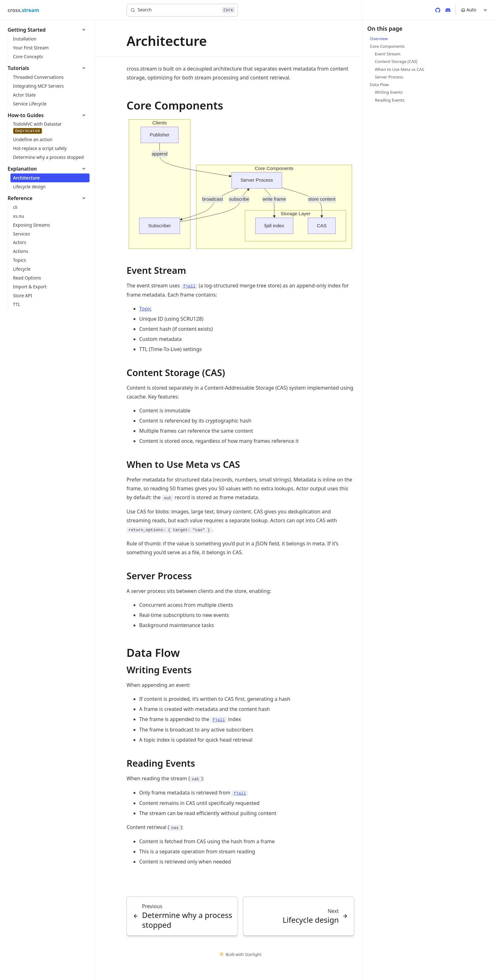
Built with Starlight (240, 954)
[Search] (182, 10)
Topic (145, 309)
